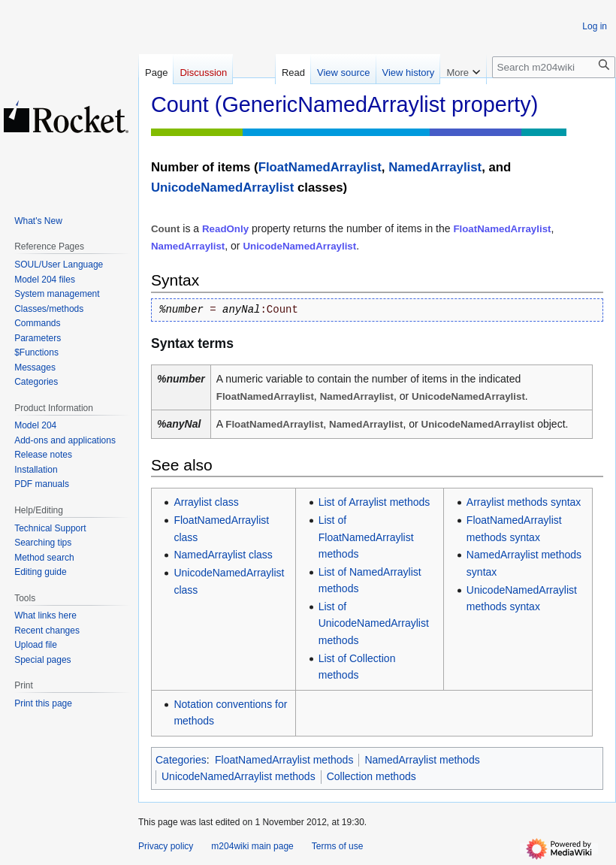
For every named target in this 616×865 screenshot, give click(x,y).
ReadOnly (225, 229)
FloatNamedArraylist (320, 167)
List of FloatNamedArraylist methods (366, 537)
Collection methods (371, 776)
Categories (181, 760)
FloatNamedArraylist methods (284, 760)
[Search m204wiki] (554, 67)
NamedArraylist (435, 167)
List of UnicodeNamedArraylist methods (374, 623)
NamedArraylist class (223, 555)
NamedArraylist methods (422, 760)
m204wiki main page (252, 846)
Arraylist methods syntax (524, 502)
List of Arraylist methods (374, 502)
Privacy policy (166, 846)
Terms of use (338, 846)
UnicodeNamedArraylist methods (239, 776)
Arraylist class (206, 502)
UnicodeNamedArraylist (222, 188)
